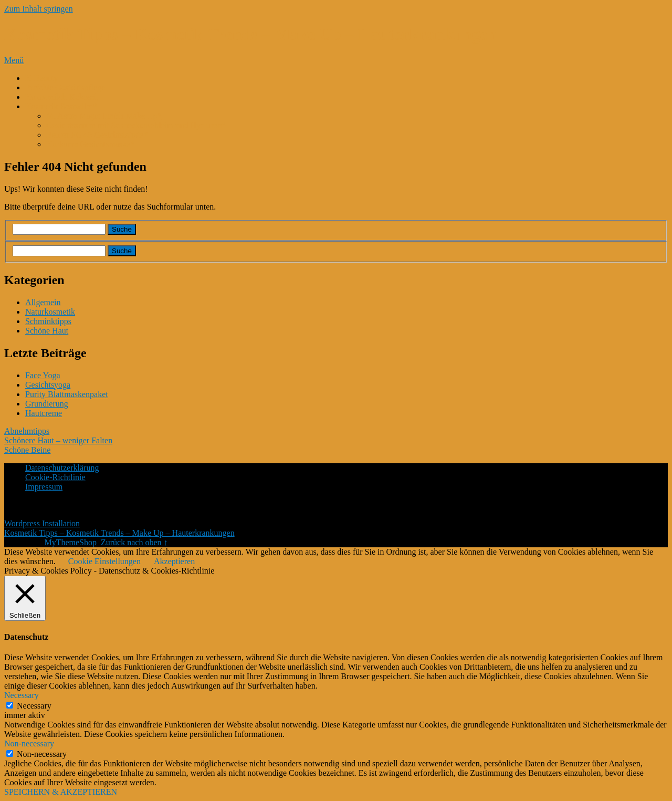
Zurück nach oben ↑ (134, 542)
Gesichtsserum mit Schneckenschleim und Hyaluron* (136, 125)
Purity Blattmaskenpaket (67, 394)
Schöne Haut (47, 331)
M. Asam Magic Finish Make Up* (104, 116)
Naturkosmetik (50, 312)
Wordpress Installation (42, 523)
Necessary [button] (22, 695)
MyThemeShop (70, 542)
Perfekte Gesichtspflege (65, 87)
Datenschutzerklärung (62, 468)
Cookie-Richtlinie (55, 477)
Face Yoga (43, 375)
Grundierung (47, 404)
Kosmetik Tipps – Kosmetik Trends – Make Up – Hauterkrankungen (251, 34)
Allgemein (43, 302)
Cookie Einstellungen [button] (104, 561)
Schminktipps (48, 321)
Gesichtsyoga (48, 385)
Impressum (44, 487)
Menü (14, 60)
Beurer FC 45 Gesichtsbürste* (97, 135)
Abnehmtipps (27, 431)
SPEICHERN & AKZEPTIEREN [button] (61, 792)
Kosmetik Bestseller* (61, 106)
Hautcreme (44, 413)
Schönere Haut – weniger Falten (58, 440)
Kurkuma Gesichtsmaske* (90, 144)
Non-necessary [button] (29, 743)
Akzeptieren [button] (174, 561)
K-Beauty (41, 78)
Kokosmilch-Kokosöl (61, 97)
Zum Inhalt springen (39, 9)
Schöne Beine (27, 450)
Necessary (34, 706)
